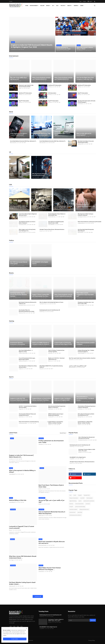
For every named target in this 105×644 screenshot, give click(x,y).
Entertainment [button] (34, 6)
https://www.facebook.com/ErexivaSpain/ (86, 343)
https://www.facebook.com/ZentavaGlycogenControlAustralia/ (33, 422)
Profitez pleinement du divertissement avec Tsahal (63, 48)
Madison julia (41, 516)
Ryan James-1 (57, 137)
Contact (11, 1)
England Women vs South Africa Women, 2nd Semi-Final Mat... (56, 422)
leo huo (41, 231)
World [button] (48, 6)
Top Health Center (22, 305)
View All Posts (63, 433)
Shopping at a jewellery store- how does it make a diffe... (86, 303)
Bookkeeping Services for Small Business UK (50, 310)
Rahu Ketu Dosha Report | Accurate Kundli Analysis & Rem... (86, 142)
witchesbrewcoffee (22, 225)
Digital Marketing (73, 501)
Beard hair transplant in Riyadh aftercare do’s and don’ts (52, 542)
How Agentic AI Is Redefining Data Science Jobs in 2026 (56, 222)
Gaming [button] (76, 6)
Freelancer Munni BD (23, 353)
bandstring (42, 312)
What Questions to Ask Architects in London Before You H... (18, 174)
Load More (38, 596)
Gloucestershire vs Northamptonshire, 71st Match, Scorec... (85, 398)
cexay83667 (12, 265)
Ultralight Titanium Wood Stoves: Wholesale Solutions (52, 229)
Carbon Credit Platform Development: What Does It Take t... (62, 133)
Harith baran (51, 409)
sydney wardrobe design (80, 507)
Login (80, 1)
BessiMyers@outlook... (59, 298)
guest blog (80, 512)
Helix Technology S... (36, 177)
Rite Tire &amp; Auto (58, 210)
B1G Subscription (52, 93)
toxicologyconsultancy (82, 217)
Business (71, 504)
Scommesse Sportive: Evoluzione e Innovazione (18, 343)
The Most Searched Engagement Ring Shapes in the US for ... (86, 206)
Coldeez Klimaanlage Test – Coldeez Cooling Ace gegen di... (86, 351)
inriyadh (80, 495)
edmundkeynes (35, 81)
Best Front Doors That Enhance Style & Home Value (51, 486)
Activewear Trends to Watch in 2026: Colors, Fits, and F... (87, 450)
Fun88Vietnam (35, 346)
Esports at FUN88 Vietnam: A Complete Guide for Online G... (41, 343)
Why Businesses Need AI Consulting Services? (39, 174)
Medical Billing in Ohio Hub (18, 500)
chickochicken (41, 572)
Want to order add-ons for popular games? (84, 134)
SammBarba (79, 346)
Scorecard (88, 504)
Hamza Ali (50, 353)
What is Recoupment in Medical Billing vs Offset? (85, 48)
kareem (12, 81)
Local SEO (82, 498)
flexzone (80, 452)
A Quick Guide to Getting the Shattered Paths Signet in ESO (63, 343)
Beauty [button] (70, 6)
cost (70, 495)
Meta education (13, 143)
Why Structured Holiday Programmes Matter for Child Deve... (57, 407)
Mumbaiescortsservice (83, 440)
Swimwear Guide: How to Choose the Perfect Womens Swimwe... (18, 295)
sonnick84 (78, 137)
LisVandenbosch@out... (23, 423)
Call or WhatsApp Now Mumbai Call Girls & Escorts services (86, 438)
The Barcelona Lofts (14, 210)
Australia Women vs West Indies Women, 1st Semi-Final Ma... (85, 422)
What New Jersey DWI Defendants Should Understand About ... (23, 557)
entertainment (72, 512)
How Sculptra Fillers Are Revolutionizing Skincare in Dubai (27, 311)
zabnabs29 (58, 50)
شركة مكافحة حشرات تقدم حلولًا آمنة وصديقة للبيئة (18, 78)
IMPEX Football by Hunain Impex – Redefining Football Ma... (56, 415)
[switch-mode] (95, 1)
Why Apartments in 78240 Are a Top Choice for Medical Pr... (19, 207)
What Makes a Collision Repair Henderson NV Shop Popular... (41, 207)
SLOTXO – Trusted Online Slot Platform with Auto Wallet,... (28, 407)
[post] (32, 34)
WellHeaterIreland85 (23, 361)
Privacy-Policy (92, 640)
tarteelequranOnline (23, 217)
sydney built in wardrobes (89, 501)
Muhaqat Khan (81, 417)
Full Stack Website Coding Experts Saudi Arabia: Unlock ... (22, 583)
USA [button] (58, 6)
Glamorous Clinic (22, 313)
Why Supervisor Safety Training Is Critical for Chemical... (85, 215)
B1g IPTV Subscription (83, 93)
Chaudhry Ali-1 (51, 417)
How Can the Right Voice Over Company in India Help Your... (85, 78)
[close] (26, 628)
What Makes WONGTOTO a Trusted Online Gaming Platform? (51, 367)
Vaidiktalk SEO (80, 144)
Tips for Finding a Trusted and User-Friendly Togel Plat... (57, 351)
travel (75, 495)
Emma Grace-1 (13, 137)
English (90, 1)
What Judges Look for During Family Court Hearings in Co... (27, 230)
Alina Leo (50, 361)
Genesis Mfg (35, 137)
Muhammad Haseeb (42, 545)
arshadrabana (80, 104)
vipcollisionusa (35, 210)
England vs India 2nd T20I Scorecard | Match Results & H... (19, 399)
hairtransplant (89, 498)
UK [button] (53, 6)
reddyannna (21, 369)
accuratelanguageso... (81, 81)
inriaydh (71, 507)
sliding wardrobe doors (84, 509)
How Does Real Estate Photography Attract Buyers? (86, 230)
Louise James (57, 346)
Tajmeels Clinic (87, 495)
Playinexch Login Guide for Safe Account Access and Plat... (26, 86)
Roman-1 (11, 530)
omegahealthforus (81, 223)
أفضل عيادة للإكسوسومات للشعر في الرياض (78, 366)
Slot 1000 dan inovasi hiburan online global (19, 263)
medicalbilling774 (80, 50)
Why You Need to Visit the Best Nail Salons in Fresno (51, 302)
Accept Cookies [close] (15, 639)
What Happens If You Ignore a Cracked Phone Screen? (19, 134)
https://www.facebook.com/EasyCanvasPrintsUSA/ (89, 222)
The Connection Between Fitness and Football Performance (27, 415)
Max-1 (11, 298)
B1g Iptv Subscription (74, 498)
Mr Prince (50, 87)
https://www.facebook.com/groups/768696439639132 (41, 78)
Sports (80, 501)
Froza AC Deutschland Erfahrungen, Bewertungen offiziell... (27, 359)
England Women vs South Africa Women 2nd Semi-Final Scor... (41, 399)
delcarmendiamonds (80, 210)
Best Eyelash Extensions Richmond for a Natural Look (28, 303)
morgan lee (21, 409)
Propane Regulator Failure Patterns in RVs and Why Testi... (57, 215)
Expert (20, 88)
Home (27, 6)
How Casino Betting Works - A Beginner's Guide (26, 351)
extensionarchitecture (14, 177)
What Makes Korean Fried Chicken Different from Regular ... (50, 569)
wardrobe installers (73, 509)
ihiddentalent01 (12, 586)
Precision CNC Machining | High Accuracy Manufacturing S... (41, 134)
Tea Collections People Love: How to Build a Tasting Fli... (27, 222)
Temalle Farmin (35, 298)
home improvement (79, 504)
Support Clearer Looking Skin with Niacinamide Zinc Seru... (41, 295)
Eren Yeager (11, 560)
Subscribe (93, 620)
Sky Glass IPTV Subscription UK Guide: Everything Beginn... (87, 101)
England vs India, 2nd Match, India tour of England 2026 (63, 399)
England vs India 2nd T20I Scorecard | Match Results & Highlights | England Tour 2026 (76, 31)
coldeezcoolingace (81, 353)
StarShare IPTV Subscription (55, 85)
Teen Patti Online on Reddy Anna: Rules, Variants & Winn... (28, 367)
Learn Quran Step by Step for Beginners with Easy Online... (28, 215)
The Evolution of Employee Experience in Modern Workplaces (87, 407)
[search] (95, 6)
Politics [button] (63, 6)
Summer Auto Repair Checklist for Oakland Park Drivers (63, 207)
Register (85, 1)
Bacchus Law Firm (22, 232)
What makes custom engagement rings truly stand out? (85, 295)
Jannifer (40, 489)
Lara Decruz (13, 49)
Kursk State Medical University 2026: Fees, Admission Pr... (23, 141)
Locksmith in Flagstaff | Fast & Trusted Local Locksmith (22, 527)
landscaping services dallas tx (75, 515)
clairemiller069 (51, 225)
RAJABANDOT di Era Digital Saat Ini (40, 263)
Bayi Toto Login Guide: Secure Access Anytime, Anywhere (82, 358)
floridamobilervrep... (52, 217)
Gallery (42, 6)
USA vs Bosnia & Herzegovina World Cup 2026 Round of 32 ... (86, 415)
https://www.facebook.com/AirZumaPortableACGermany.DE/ (63, 295)
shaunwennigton (80, 298)
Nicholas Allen (80, 232)
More (82, 6)
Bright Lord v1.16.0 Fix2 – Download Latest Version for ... (56, 359)
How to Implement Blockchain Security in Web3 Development (52, 513)
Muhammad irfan (72, 367)
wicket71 (56, 402)
